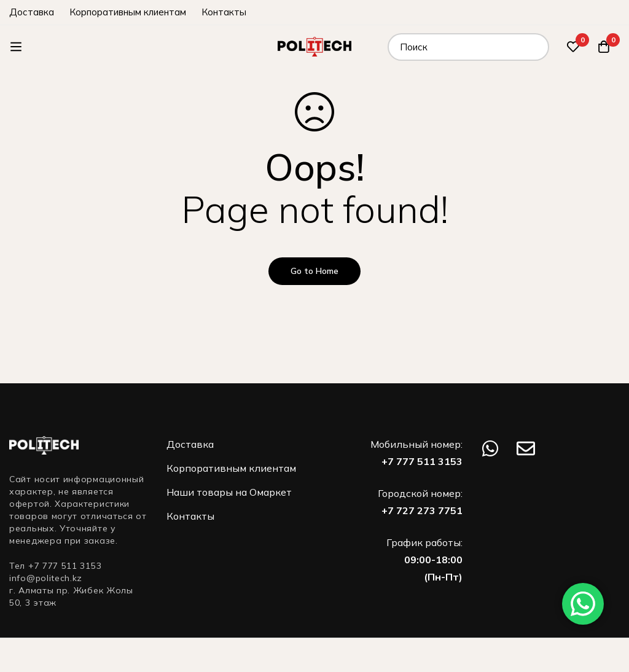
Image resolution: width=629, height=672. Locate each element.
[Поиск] (535, 47)
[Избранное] (573, 47)
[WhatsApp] (490, 448)
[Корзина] (604, 47)
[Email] (526, 448)
